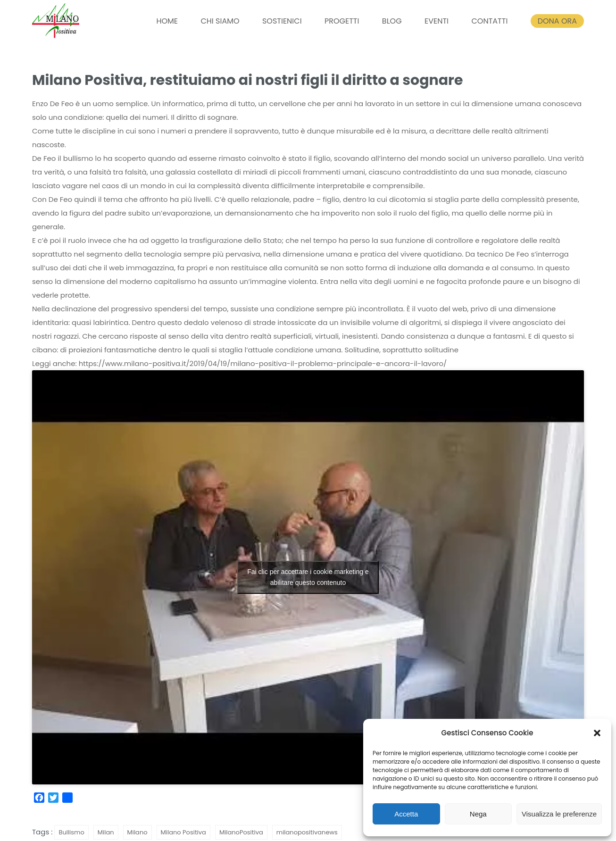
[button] (597, 733)
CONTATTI (489, 21)
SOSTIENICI (282, 21)
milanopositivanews (307, 832)
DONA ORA (557, 21)
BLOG (392, 21)
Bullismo (71, 832)
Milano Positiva (183, 832)
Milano (137, 832)
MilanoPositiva (241, 832)
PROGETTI (342, 21)
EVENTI (437, 21)
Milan (106, 832)
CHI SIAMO (220, 21)
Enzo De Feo (53, 104)
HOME (167, 21)
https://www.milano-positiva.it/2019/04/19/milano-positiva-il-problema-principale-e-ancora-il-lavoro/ (263, 363)
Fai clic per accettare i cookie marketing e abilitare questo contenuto (308, 577)
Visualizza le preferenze (559, 814)
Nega (478, 814)
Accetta (406, 814)
